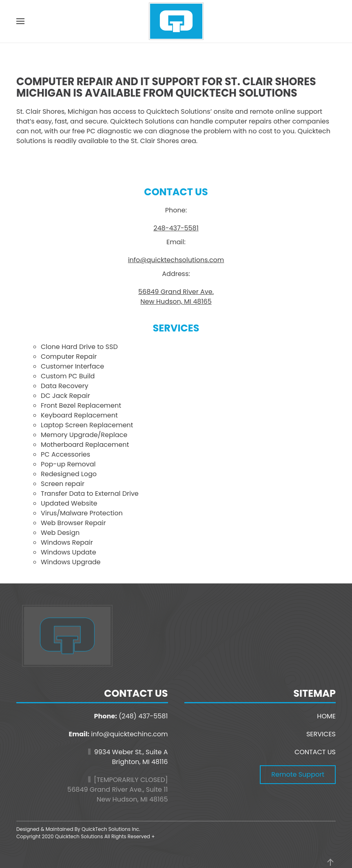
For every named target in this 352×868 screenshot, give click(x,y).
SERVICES (321, 734)
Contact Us (176, 192)
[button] (20, 21)
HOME (326, 716)
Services (176, 328)
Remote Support (298, 774)
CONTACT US (315, 752)
